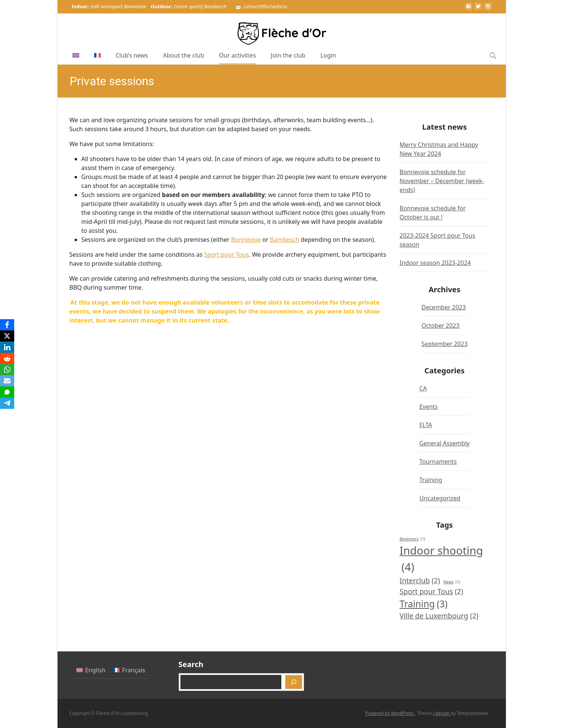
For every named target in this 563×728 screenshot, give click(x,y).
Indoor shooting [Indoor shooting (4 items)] (441, 559)
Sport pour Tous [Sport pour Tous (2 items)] (431, 592)
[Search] (294, 682)
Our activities (237, 58)
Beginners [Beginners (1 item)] (412, 539)
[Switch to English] (91, 670)
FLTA (426, 425)
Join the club (288, 58)
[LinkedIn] (7, 347)
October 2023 (440, 326)
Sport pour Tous (226, 255)
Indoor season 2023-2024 (435, 263)
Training (431, 480)
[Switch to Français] (129, 670)
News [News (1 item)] (452, 582)
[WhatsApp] (7, 370)
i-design (442, 713)
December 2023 (444, 307)
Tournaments (438, 462)
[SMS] (7, 392)
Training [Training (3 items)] (424, 604)
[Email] (7, 381)
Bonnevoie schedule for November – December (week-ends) (442, 181)
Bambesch (285, 240)
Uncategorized (440, 498)
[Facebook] (7, 325)
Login (328, 58)
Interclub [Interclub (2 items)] (420, 581)
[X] (7, 336)
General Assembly (444, 443)
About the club (183, 58)
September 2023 (445, 344)
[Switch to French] (98, 55)
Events (428, 407)
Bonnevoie (246, 240)
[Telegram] (7, 403)
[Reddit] (7, 358)
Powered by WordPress (390, 713)
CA (423, 388)
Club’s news (132, 58)
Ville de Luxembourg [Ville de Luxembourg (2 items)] (439, 616)
